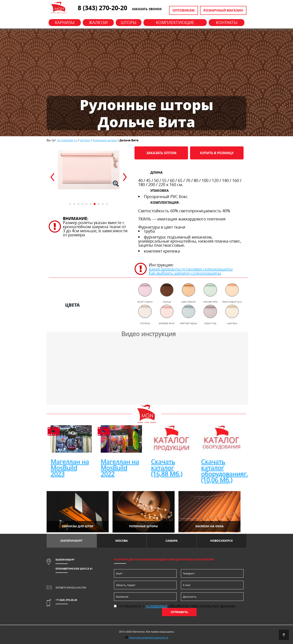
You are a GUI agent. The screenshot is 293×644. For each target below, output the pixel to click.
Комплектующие (175, 22)
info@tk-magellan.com (71, 587)
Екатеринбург (72, 541)
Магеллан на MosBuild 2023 (70, 468)
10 (107, 204)
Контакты (227, 22)
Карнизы (65, 22)
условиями (156, 606)
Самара (172, 541)
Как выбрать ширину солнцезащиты (185, 273)
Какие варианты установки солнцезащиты (191, 269)
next (125, 177)
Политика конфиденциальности (148, 637)
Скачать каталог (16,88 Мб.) (167, 468)
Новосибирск (221, 541)
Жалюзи (98, 22)
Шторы (128, 22)
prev (52, 177)
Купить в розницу (217, 153)
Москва (122, 541)
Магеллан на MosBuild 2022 (120, 468)
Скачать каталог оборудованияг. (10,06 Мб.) (224, 471)
